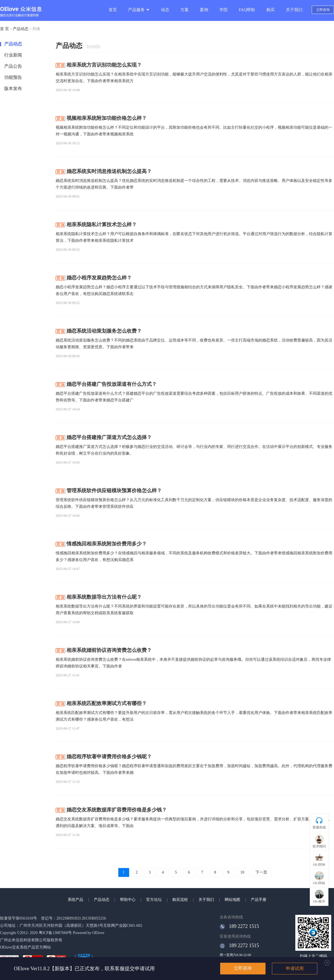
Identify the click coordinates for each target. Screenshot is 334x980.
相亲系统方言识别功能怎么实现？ (99, 65)
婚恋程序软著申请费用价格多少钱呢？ (104, 757)
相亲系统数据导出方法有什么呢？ (99, 597)
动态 (165, 10)
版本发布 (13, 88)
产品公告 (13, 66)
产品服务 (139, 10)
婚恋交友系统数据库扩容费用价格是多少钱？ (111, 810)
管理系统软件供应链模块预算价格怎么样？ (109, 491)
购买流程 (180, 900)
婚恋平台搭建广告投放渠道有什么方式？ (106, 384)
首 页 (4, 29)
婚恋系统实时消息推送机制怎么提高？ (104, 171)
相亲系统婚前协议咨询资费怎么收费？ (104, 650)
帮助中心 (128, 900)
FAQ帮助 (247, 10)
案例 (204, 10)
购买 (271, 10)
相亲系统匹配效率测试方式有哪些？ (101, 703)
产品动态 (21, 29)
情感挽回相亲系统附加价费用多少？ (101, 544)
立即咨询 (323, 10)
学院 (224, 10)
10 (242, 872)
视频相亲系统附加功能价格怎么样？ (101, 118)
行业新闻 (13, 55)
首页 (113, 10)
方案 (185, 10)
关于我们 (294, 10)
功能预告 (13, 77)
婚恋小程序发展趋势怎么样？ (94, 278)
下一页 (261, 872)
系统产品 (75, 900)
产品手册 (259, 900)
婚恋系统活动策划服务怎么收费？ (99, 331)
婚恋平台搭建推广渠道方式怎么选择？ (104, 437)
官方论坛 (154, 900)
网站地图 (232, 900)
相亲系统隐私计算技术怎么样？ (96, 225)
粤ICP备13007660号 (55, 933)
